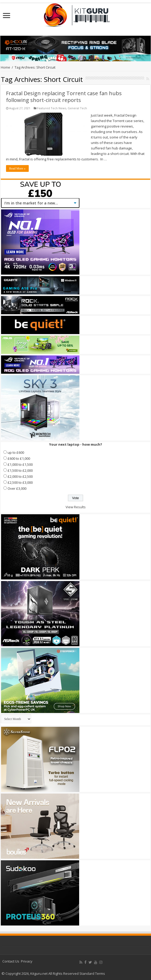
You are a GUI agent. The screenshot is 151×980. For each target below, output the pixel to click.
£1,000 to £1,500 (20, 464)
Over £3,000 (17, 488)
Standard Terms (92, 973)
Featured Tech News (52, 108)
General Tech (77, 108)
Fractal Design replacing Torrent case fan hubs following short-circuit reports (64, 97)
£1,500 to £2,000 (20, 470)
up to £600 (16, 452)
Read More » (17, 168)
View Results (76, 507)
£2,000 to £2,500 (20, 476)
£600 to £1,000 (19, 458)
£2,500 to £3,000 (20, 482)
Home (5, 67)
